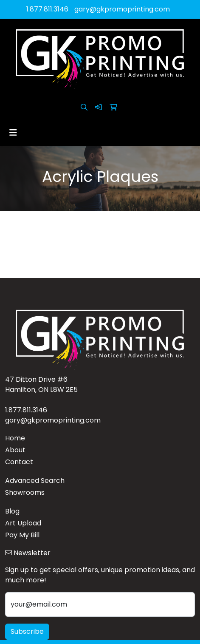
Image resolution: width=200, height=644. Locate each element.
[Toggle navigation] (13, 133)
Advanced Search (35, 481)
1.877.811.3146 (47, 9)
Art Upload (23, 523)
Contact (19, 462)
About (15, 450)
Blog (12, 511)
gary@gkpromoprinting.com (122, 9)
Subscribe (27, 631)
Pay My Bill (22, 535)
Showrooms (25, 492)
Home (15, 438)
